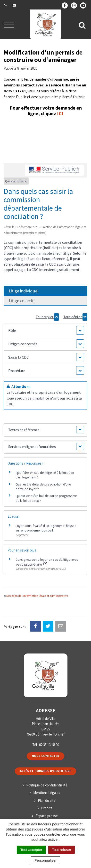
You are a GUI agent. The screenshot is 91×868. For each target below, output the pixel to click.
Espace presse (47, 816)
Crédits (47, 808)
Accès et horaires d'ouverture (45, 771)
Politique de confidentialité (47, 785)
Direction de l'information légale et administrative (37, 596)
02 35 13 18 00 (49, 745)
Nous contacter (45, 756)
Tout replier (47, 317)
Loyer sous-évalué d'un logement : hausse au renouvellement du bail (46, 528)
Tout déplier (75, 317)
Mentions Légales (47, 793)
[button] (45, 330)
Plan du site (47, 800)
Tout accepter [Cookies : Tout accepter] (31, 850)
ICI (60, 113)
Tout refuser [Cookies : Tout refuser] (62, 850)
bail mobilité (38, 398)
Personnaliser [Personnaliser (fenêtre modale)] (46, 860)
